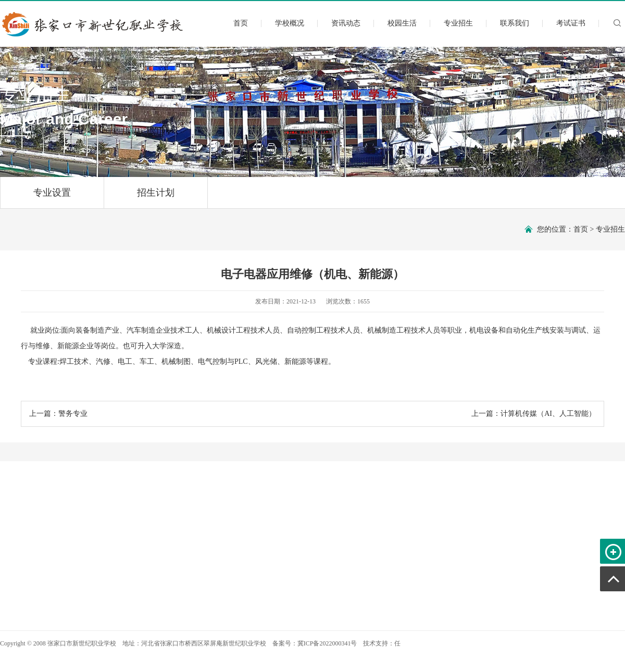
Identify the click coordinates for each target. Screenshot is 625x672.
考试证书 (571, 23)
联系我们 (515, 23)
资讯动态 (346, 23)
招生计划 (156, 198)
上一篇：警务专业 (58, 414)
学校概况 (290, 23)
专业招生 (458, 23)
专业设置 (52, 198)
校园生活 (402, 23)
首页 (241, 23)
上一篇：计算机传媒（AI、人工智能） (534, 414)
